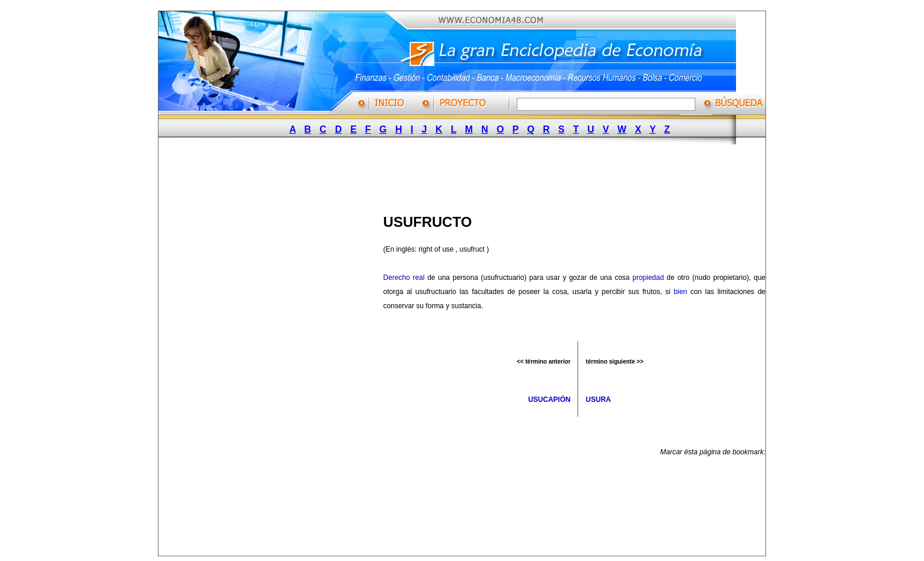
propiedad (648, 278)
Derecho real (404, 278)
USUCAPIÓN (549, 400)
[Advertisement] (457, 176)
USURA (598, 400)
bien (680, 292)
